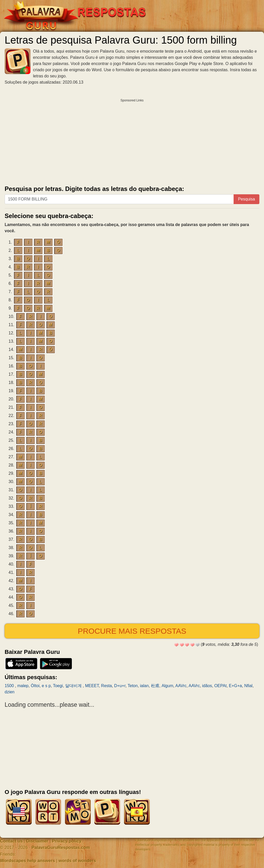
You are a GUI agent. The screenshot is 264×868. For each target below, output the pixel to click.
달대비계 (74, 686)
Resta (106, 686)
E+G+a (236, 686)
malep (23, 686)
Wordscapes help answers (27, 861)
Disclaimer (37, 841)
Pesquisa (246, 199)
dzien (10, 692)
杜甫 (155, 686)
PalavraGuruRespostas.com (61, 847)
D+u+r (120, 686)
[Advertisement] (132, 141)
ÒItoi (35, 686)
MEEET (92, 686)
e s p (46, 686)
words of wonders (77, 861)
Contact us (11, 841)
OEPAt (220, 686)
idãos (207, 686)
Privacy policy (67, 841)
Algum (167, 686)
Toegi (58, 686)
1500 (10, 686)
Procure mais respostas (132, 631)
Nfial (248, 686)
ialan (144, 686)
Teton (133, 686)
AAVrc (181, 686)
